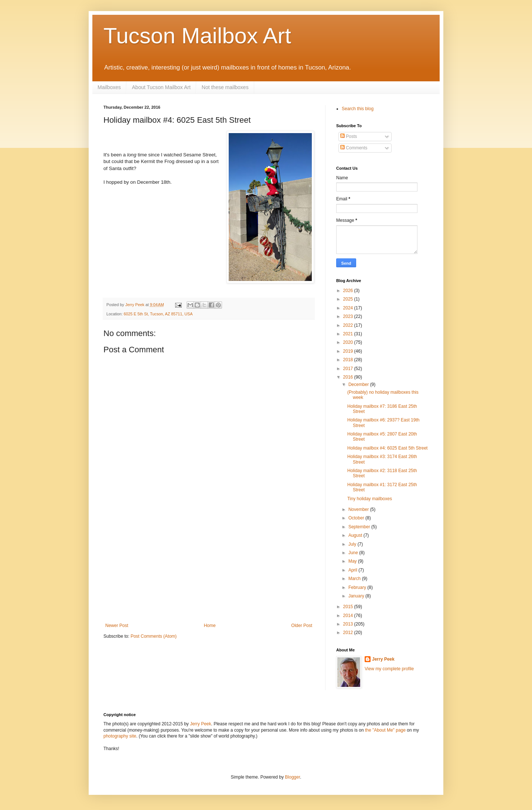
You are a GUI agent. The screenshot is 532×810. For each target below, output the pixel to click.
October (357, 518)
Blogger (292, 777)
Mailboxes (109, 87)
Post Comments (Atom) (154, 636)
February (358, 587)
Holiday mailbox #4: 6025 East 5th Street (387, 448)
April (353, 570)
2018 (349, 360)
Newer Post (117, 626)
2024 (349, 308)
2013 (349, 624)
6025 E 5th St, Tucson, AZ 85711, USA (158, 314)
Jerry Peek (383, 659)
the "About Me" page (385, 730)
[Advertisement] (209, 567)
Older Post (302, 626)
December (359, 384)
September (360, 527)
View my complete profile (389, 669)
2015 (349, 607)
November (359, 509)
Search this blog (358, 109)
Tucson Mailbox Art (197, 36)
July (353, 544)
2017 (349, 369)
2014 (349, 616)
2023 (349, 316)
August (356, 535)
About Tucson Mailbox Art (161, 87)
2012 (349, 633)
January (357, 596)
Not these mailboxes (225, 87)
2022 (349, 325)
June (354, 553)
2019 (349, 351)
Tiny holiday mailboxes (370, 499)
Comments (354, 148)
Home (210, 626)
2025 (349, 299)
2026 (349, 291)
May (353, 561)
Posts (349, 136)
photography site (120, 736)
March (355, 579)
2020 (349, 342)
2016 (349, 377)
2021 (349, 334)
